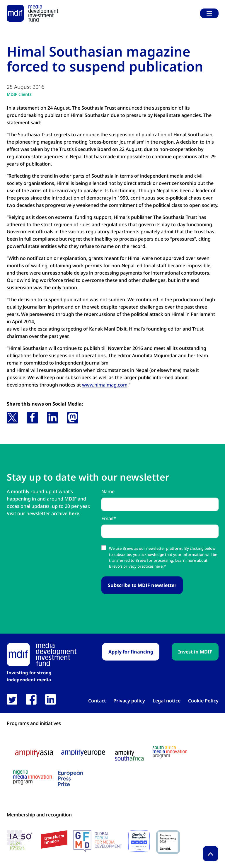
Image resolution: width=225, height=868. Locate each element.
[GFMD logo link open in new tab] (98, 841)
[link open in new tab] (12, 699)
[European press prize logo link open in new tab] (70, 778)
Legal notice (167, 701)
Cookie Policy (203, 701)
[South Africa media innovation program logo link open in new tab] (170, 752)
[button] (12, 418)
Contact (97, 701)
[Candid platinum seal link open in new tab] (168, 842)
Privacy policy (129, 701)
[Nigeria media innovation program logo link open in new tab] (33, 778)
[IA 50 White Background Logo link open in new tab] (21, 841)
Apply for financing (131, 652)
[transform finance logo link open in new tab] (54, 839)
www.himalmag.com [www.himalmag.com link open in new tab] (105, 385)
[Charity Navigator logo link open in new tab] (139, 841)
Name (108, 491)
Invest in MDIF (195, 652)
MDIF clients (19, 94)
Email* (109, 518)
